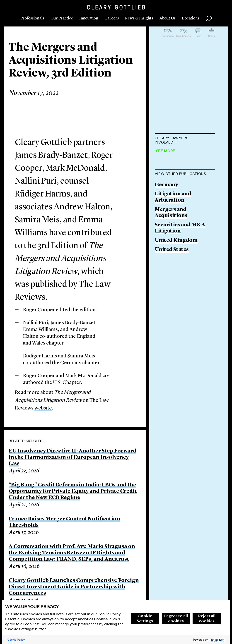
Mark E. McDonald (178, 188)
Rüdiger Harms (174, 223)
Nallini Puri (169, 206)
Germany (166, 277)
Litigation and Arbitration (173, 289)
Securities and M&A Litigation (180, 320)
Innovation (89, 18)
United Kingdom (176, 332)
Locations (191, 18)
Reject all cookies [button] (207, 619)
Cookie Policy (16, 640)
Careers (112, 18)
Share (211, 36)
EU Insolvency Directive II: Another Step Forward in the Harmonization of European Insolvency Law (72, 457)
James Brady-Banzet (179, 154)
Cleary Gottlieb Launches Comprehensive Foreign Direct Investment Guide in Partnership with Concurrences (74, 587)
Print (198, 36)
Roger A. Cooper (175, 171)
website (43, 408)
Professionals (32, 18)
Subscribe (168, 36)
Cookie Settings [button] (145, 619)
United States (172, 341)
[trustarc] (217, 640)
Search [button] (209, 19)
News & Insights (139, 18)
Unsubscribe (184, 36)
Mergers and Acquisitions (171, 304)
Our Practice (62, 18)
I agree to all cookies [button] (176, 619)
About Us (168, 18)
